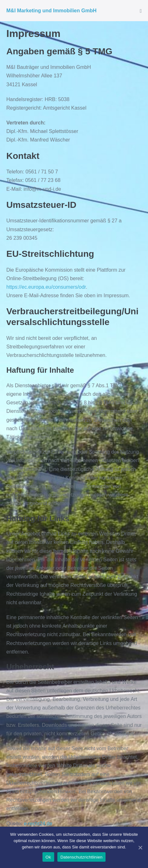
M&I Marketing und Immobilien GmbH (51, 11)
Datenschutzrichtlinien (82, 857)
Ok (48, 857)
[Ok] (140, 847)
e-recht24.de (38, 824)
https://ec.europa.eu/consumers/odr (46, 287)
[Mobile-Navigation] (141, 11)
